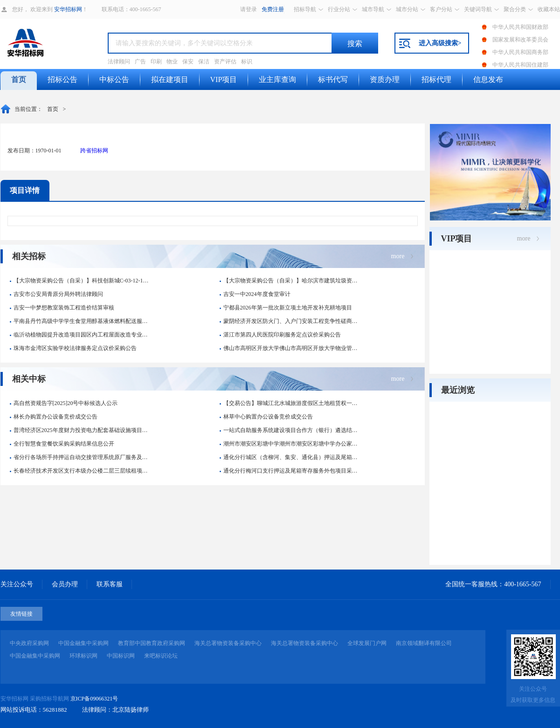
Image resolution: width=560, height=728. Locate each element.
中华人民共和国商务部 (520, 52)
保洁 (204, 62)
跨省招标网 (94, 151)
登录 (251, 9)
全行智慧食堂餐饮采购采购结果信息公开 (62, 444)
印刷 (156, 62)
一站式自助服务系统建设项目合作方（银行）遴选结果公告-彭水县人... (291, 430)
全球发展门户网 (367, 643)
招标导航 (305, 9)
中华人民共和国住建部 (520, 65)
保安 (188, 62)
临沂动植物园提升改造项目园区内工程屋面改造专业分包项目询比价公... (81, 335)
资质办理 (385, 79)
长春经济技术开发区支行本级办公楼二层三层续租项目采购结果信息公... (81, 471)
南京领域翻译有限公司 (424, 643)
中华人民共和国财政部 (520, 27)
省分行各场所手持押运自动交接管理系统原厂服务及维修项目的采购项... (81, 457)
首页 (19, 79)
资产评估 (225, 62)
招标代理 (436, 79)
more (398, 256)
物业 (172, 62)
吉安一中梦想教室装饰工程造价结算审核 (62, 308)
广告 (140, 62)
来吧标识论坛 (161, 656)
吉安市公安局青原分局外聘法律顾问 (56, 294)
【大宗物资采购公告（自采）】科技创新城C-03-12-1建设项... (81, 281)
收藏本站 (549, 9)
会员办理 (65, 584)
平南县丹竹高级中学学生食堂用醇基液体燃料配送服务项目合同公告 (81, 321)
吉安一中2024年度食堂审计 (255, 294)
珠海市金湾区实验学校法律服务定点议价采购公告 (73, 348)
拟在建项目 (170, 79)
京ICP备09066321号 (94, 699)
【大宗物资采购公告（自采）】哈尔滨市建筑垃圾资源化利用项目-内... (291, 281)
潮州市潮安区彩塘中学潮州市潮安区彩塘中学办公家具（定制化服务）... (291, 444)
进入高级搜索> (440, 43)
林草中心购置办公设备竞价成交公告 (266, 417)
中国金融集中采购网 (83, 643)
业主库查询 (277, 79)
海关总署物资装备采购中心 (228, 643)
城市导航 (373, 9)
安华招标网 (68, 9)
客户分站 (441, 9)
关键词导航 (478, 9)
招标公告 (62, 79)
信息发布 (488, 79)
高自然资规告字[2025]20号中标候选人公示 (64, 403)
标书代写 (333, 79)
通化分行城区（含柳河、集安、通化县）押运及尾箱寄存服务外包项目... (291, 457)
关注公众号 (17, 584)
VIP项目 (224, 79)
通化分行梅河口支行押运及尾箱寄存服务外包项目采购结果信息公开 (291, 471)
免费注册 (273, 9)
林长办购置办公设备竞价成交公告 (54, 417)
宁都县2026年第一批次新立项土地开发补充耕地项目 (286, 308)
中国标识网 (121, 656)
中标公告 (114, 79)
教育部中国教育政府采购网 (152, 643)
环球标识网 (83, 656)
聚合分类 (515, 9)
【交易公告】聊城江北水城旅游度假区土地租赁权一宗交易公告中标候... (291, 403)
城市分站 (407, 9)
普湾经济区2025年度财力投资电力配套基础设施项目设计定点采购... (81, 430)
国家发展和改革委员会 (520, 40)
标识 (247, 62)
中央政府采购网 (29, 643)
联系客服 (110, 584)
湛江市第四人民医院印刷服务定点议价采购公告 (280, 335)
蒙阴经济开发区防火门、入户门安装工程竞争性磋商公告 (291, 321)
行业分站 (339, 9)
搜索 (355, 44)
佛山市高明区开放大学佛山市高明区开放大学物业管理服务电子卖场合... (291, 348)
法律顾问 (119, 62)
